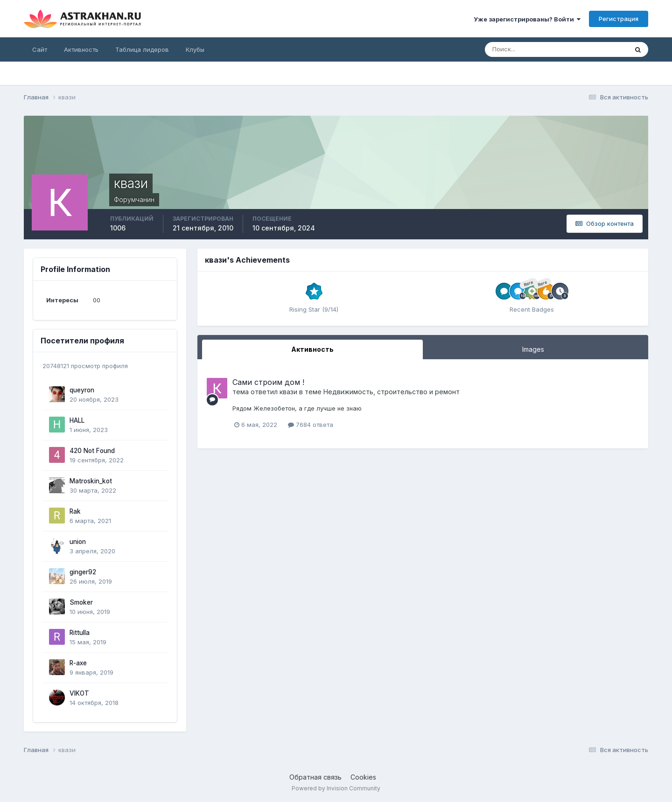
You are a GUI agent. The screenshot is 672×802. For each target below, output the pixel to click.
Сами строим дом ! (268, 382)
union (78, 542)
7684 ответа (311, 425)
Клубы (195, 49)
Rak (75, 511)
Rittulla (80, 633)
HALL (77, 420)
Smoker (81, 602)
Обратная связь (315, 777)
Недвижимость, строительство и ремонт (392, 392)
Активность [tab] (312, 349)
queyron (82, 390)
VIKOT (79, 693)
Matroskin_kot (91, 481)
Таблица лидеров (142, 49)
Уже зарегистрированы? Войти (527, 19)
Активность (81, 49)
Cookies (363, 777)
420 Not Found (92, 451)
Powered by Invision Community (336, 788)
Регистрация (619, 19)
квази (288, 392)
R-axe (78, 663)
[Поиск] (526, 49)
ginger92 (83, 572)
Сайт (40, 49)
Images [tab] (533, 349)
